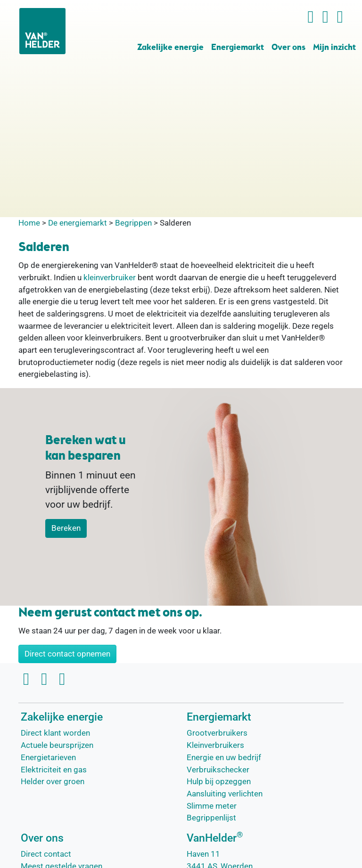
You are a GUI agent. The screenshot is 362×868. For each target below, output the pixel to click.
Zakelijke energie (170, 48)
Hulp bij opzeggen (219, 781)
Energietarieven (48, 757)
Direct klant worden (55, 733)
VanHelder (215, 838)
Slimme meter (212, 806)
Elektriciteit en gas (54, 770)
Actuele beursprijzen (57, 745)
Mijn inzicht (334, 48)
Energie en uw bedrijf (224, 757)
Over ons (288, 48)
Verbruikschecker (218, 770)
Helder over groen (53, 781)
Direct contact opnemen (67, 654)
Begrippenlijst (211, 818)
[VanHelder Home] (42, 31)
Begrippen (133, 223)
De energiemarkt (78, 223)
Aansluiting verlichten (225, 794)
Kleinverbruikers (215, 745)
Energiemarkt (238, 48)
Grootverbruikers (217, 733)
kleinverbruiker (110, 277)
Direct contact (46, 854)
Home (29, 223)
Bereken (66, 528)
